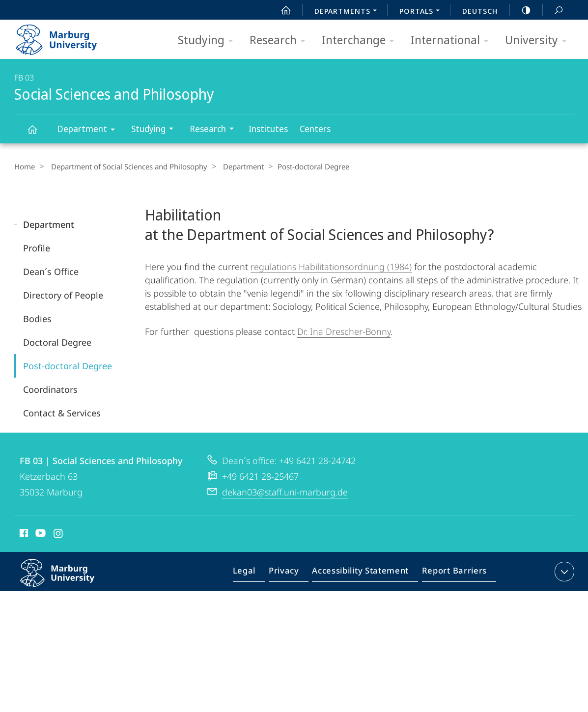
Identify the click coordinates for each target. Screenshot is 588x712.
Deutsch (480, 11)
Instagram (59, 534)
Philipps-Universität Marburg (68, 580)
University (539, 41)
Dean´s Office (51, 271)
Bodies (37, 318)
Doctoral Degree (57, 342)
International (453, 41)
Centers (315, 129)
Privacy (292, 573)
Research (280, 41)
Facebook (23, 534)
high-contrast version (521, 10)
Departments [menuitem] (348, 12)
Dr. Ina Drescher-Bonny (344, 331)
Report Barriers (452, 573)
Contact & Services (62, 412)
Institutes (268, 129)
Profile (37, 247)
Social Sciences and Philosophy (38, 134)
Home (25, 166)
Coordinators (50, 389)
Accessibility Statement (364, 573)
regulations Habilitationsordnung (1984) (331, 266)
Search (553, 11)
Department (89, 130)
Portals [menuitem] (422, 12)
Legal (255, 573)
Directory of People (63, 295)
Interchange (361, 41)
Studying (209, 41)
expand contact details (563, 571)
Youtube (40, 534)
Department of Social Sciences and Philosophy (126, 166)
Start (280, 10)
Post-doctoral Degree (68, 365)
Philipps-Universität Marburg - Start (67, 36)
